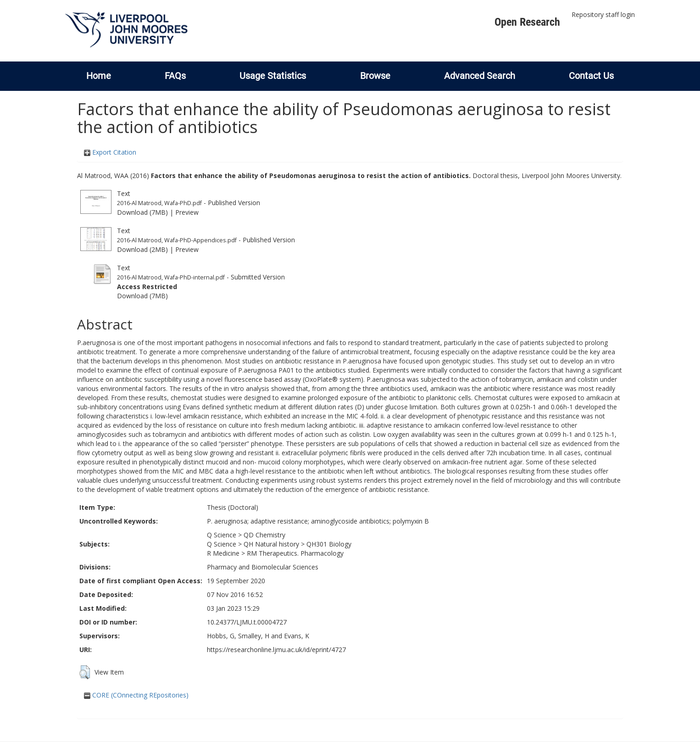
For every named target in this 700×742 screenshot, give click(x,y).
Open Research (527, 22)
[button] (85, 672)
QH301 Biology (329, 544)
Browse (375, 76)
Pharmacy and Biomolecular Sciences (263, 567)
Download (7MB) (142, 212)
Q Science (222, 535)
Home (99, 76)
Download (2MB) (142, 249)
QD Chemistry (264, 535)
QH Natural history (271, 544)
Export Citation (110, 152)
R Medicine (223, 553)
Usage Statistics (273, 76)
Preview (187, 212)
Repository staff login (603, 14)
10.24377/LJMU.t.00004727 (247, 622)
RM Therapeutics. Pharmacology (295, 553)
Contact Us (591, 76)
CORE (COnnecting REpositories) (136, 695)
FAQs (175, 76)
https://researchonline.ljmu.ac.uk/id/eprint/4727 (276, 650)
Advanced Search (480, 76)
